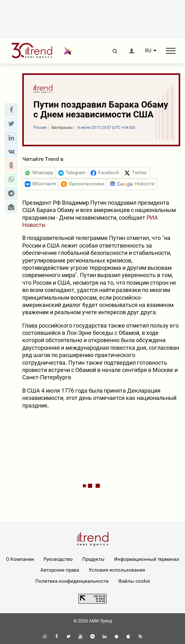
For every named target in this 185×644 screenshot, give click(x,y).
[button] (11, 110)
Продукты (93, 559)
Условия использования (117, 570)
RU (148, 51)
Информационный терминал (147, 559)
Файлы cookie (134, 581)
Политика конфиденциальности (72, 581)
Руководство (58, 559)
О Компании (20, 559)
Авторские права (60, 570)
